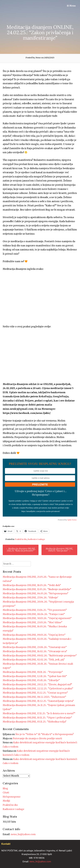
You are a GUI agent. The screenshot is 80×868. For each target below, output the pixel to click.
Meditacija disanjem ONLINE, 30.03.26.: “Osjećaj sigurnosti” (37, 618)
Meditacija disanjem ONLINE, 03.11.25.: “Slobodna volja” (35, 722)
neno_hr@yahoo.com (23, 834)
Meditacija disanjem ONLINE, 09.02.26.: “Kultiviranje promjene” (40, 656)
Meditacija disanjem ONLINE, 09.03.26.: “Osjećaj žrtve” (34, 635)
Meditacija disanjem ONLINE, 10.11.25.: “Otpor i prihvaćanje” (37, 718)
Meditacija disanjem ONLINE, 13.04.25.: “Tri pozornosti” (35, 610)
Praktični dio (21, 539)
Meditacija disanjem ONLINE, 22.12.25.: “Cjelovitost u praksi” (38, 689)
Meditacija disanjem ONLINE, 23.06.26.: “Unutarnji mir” (35, 647)
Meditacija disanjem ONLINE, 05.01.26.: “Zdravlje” (31, 680)
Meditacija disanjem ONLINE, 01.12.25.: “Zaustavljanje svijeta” (38, 701)
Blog (5, 788)
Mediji (6, 801)
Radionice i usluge (36, 539)
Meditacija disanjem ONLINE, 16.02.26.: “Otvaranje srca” (35, 651)
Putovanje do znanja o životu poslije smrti (37, 738)
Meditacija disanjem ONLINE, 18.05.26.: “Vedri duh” (32, 585)
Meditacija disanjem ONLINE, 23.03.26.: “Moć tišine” (33, 622)
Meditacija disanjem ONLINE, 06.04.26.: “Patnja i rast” (34, 614)
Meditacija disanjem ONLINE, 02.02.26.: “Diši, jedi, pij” (34, 660)
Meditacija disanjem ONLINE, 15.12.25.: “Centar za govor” (35, 693)
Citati (6, 793)
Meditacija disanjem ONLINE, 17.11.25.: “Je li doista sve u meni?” (39, 713)
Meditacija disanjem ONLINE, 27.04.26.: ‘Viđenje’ (30, 598)
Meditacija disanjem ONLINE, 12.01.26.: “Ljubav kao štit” (35, 676)
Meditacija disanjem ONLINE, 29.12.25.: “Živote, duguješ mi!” (37, 685)
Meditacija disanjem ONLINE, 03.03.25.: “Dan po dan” (59, 550)
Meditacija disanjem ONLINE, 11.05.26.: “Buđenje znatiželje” (37, 589)
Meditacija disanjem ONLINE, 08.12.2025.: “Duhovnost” (34, 697)
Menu (71, 6)
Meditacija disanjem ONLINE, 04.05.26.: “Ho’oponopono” (36, 593)
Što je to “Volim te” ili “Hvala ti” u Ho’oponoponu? (45, 734)
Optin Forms (72, 520)
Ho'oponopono (12, 797)
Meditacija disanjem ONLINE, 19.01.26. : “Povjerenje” (33, 672)
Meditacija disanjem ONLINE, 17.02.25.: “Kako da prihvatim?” (21, 550)
